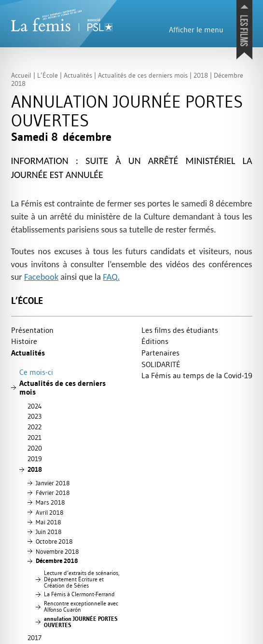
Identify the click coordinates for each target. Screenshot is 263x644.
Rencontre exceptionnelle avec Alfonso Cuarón (81, 607)
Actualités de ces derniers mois (62, 388)
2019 (35, 459)
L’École (27, 301)
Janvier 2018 (53, 483)
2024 (35, 406)
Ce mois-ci (36, 372)
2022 (35, 427)
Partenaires (160, 353)
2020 (35, 448)
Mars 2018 (50, 502)
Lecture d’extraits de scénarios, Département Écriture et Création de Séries (82, 579)
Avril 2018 (49, 512)
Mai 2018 (48, 522)
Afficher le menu (196, 29)
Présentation (32, 330)
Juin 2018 (48, 532)
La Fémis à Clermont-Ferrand (79, 594)
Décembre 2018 (57, 561)
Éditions (155, 341)
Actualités (28, 353)
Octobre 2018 (54, 541)
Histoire (24, 341)
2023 (35, 416)
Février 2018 (53, 493)
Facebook (41, 277)
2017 (35, 638)
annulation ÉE (81, 622)
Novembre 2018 (57, 551)
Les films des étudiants (180, 330)
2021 (35, 438)
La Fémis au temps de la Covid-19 (197, 375)
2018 (35, 469)
